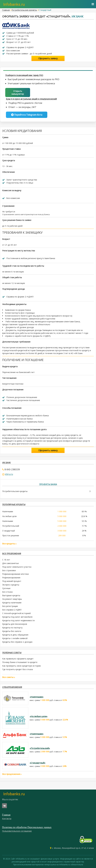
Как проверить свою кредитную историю (22, 666)
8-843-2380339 (12, 469)
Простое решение (11, 535)
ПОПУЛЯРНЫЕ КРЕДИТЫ (14, 504)
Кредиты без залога (12, 631)
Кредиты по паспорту (12, 628)
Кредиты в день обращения (15, 635)
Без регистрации (10, 606)
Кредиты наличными (12, 603)
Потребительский (11, 526)
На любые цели (9, 516)
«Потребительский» (40, 748)
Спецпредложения (12, 687)
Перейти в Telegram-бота (27, 115)
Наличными (8, 511)
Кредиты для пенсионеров (15, 624)
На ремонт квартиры (12, 599)
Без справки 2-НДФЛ (12, 610)
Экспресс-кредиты (11, 585)
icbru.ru (9, 474)
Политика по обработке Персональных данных (27, 827)
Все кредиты (9, 544)
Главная (6, 10)
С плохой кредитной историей (16, 613)
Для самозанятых (10, 563)
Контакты (7, 818)
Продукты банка (48, 484)
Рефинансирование (11, 578)
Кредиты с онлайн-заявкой (15, 638)
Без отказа (7, 592)
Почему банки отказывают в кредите (20, 662)
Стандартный (8, 531)
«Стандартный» (38, 763)
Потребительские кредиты (24, 10)
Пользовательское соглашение (17, 831)
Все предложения (12, 553)
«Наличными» (37, 697)
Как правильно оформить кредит (18, 659)
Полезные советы (12, 653)
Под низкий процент (12, 581)
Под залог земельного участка (17, 567)
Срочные (6, 588)
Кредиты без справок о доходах (17, 642)
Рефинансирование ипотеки (15, 574)
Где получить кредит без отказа (18, 669)
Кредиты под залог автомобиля (17, 617)
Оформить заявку (48, 58)
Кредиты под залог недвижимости (18, 620)
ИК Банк (77, 16)
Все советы (9, 677)
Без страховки (9, 570)
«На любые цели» (39, 716)
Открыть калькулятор (18, 92)
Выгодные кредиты (11, 595)
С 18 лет (6, 560)
